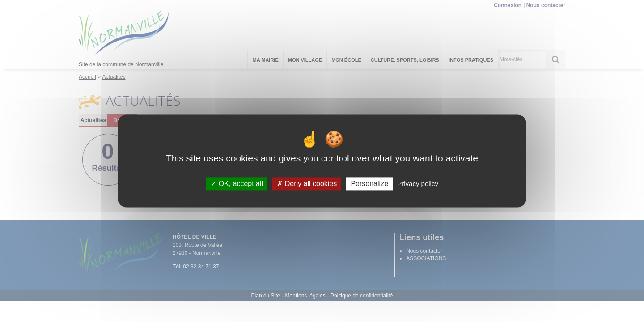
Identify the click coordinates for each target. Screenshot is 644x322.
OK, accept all (237, 184)
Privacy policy (418, 184)
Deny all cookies (307, 184)
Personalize (369, 184)
